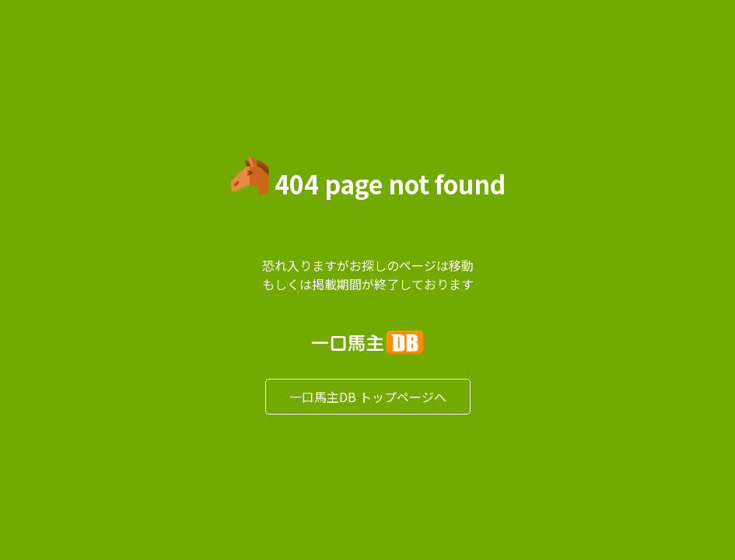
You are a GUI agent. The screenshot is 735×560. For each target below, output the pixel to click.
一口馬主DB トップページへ (368, 397)
